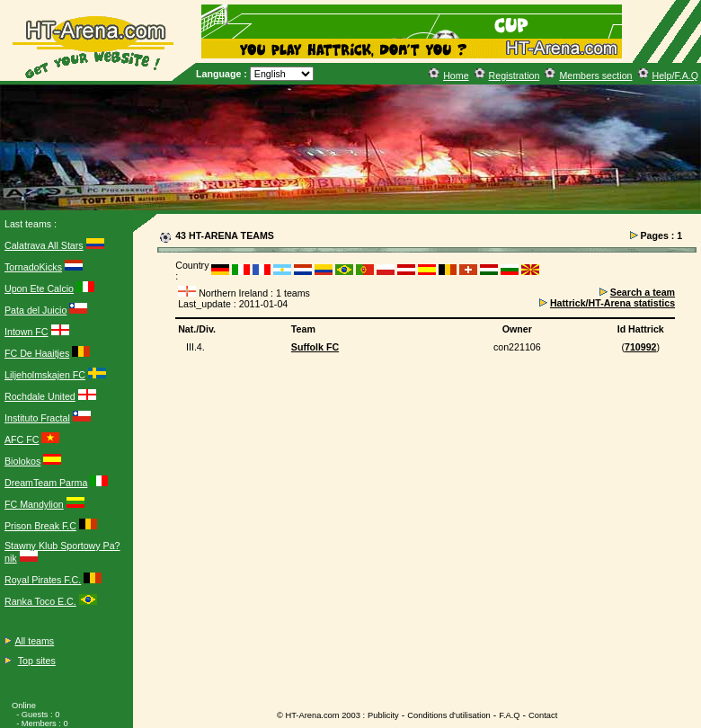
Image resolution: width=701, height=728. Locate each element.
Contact (543, 715)
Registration (515, 75)
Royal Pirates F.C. (43, 580)
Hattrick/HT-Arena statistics (612, 303)
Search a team (643, 292)
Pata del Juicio (35, 310)
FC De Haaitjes (37, 353)
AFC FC (22, 439)
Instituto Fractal (37, 418)
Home (456, 75)
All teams (34, 641)
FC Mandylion (34, 504)
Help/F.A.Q (676, 75)
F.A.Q (509, 715)
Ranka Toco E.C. (40, 601)
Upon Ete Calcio (39, 289)
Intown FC (27, 332)
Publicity (383, 715)
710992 (641, 347)
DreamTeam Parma (46, 483)
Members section (595, 75)
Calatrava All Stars (44, 245)
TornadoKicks (33, 267)
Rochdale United (40, 396)
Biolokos (22, 461)
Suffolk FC (315, 347)
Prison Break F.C (40, 526)
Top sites (37, 661)
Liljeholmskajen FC (45, 375)
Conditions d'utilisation (449, 715)
